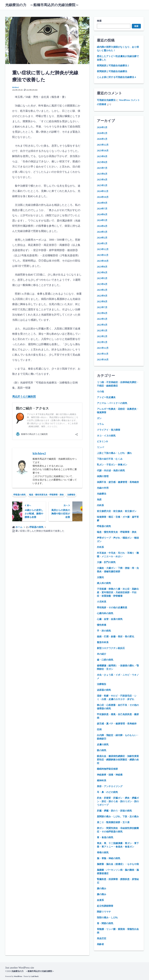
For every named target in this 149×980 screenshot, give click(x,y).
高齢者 (100, 944)
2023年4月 (102, 284)
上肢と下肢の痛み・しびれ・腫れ (114, 453)
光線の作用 (103, 488)
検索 (99, 21)
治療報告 (71, 495)
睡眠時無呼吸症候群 (107, 769)
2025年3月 (102, 185)
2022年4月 (102, 325)
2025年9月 (102, 156)
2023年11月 (103, 255)
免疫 (99, 500)
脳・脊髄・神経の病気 (109, 858)
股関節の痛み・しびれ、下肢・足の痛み (118, 816)
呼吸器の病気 (19, 495)
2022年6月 (102, 313)
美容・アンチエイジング (110, 786)
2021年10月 (103, 360)
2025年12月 (103, 145)
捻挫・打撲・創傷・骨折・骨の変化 (116, 637)
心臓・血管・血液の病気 (110, 619)
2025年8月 (102, 162)
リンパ (100, 447)
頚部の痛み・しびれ (107, 918)
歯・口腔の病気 (105, 660)
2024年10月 (103, 197)
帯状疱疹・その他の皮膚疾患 (112, 607)
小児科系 (102, 602)
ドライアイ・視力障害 (109, 430)
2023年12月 (103, 249)
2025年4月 (102, 180)
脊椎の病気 (103, 852)
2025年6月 (102, 174)
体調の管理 (103, 476)
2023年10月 (103, 261)
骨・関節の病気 (105, 923)
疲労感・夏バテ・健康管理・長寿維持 (117, 724)
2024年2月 (102, 238)
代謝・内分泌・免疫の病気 (111, 470)
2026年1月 (102, 139)
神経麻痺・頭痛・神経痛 (110, 775)
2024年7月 (102, 209)
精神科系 (102, 781)
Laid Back (35, 976)
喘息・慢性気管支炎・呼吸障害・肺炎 (46, 495)
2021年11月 (103, 354)
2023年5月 (102, 278)
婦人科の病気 (104, 583)
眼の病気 (102, 750)
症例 (99, 729)
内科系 (100, 505)
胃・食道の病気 (105, 837)
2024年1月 (102, 243)
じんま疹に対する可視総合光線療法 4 (116, 77)
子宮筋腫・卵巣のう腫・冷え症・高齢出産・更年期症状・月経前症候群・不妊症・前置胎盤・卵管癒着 (118, 592)
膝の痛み (102, 894)
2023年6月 (102, 273)
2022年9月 (102, 296)
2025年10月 (103, 151)
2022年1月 (102, 342)
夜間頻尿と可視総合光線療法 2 (113, 66)
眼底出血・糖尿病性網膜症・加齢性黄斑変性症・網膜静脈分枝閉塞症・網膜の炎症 (118, 760)
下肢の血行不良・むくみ (110, 459)
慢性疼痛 (102, 625)
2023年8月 (102, 267)
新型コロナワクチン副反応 (111, 648)
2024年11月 (103, 191)
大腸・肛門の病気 (106, 562)
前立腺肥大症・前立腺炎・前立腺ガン (117, 511)
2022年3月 (102, 331)
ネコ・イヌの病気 (106, 436)
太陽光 (100, 577)
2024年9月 (102, 203)
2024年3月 (102, 232)
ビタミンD (102, 441)
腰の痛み (102, 888)
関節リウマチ (104, 912)
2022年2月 (102, 336)
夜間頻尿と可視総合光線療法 (112, 71)
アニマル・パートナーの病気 (112, 403)
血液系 (100, 900)
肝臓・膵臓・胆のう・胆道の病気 (114, 811)
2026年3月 (102, 127)
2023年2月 (102, 290)
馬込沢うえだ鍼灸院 (24, 397)
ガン (99, 418)
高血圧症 (102, 938)
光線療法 (102, 494)
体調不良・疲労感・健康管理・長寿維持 (118, 482)
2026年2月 (102, 133)
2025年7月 (102, 168)
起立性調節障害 (105, 906)
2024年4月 (102, 226)
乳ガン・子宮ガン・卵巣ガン (112, 465)
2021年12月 (103, 348)
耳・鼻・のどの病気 (107, 792)
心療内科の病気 (105, 613)
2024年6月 (102, 214)
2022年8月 (102, 302)
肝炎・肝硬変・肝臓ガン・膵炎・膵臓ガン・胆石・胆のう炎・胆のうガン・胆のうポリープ (118, 801)
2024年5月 (102, 220)
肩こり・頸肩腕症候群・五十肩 (113, 822)
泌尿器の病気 (104, 690)
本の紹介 (102, 654)
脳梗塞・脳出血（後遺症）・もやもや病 (118, 864)
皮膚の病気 (103, 745)
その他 (100, 392)
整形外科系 (103, 642)
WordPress (18, 976)
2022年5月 (102, 319)
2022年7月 (102, 307)
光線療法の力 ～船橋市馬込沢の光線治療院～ (42, 5)
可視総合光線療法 (106, 100)
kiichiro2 (16, 87)
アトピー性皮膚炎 (106, 397)
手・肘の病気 (104, 631)
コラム (100, 424)
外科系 (100, 547)
